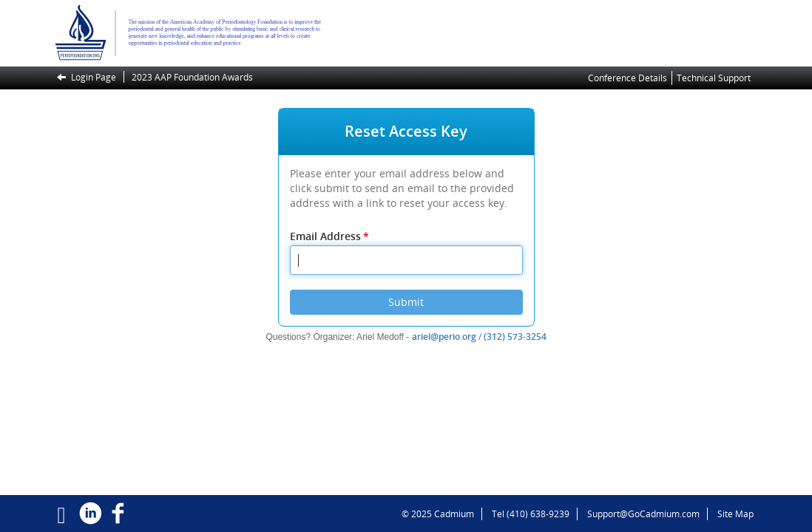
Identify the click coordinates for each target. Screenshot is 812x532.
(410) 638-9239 (538, 514)
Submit (406, 302)
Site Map (735, 514)
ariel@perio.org (444, 337)
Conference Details (627, 78)
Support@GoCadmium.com (647, 514)
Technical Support (714, 78)
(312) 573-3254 (515, 337)
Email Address (331, 236)
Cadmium (454, 514)
